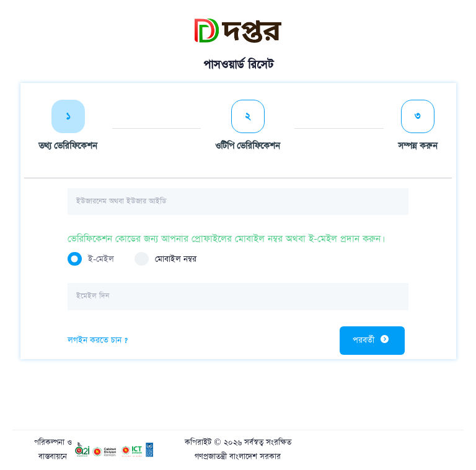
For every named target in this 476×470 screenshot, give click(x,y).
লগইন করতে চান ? (98, 340)
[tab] (68, 128)
